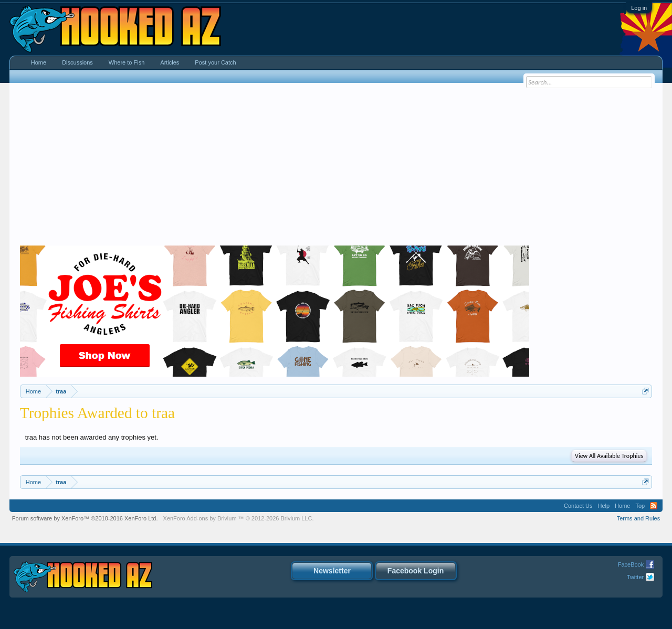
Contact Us (578, 506)
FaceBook (631, 564)
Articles (170, 62)
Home (39, 62)
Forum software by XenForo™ (85, 518)
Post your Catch (215, 62)
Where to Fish (127, 62)
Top (640, 506)
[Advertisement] (336, 167)
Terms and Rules (639, 518)
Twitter (635, 577)
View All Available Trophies (609, 456)
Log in (639, 8)
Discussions (77, 62)
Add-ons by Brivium (239, 518)
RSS (654, 506)
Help (603, 506)
